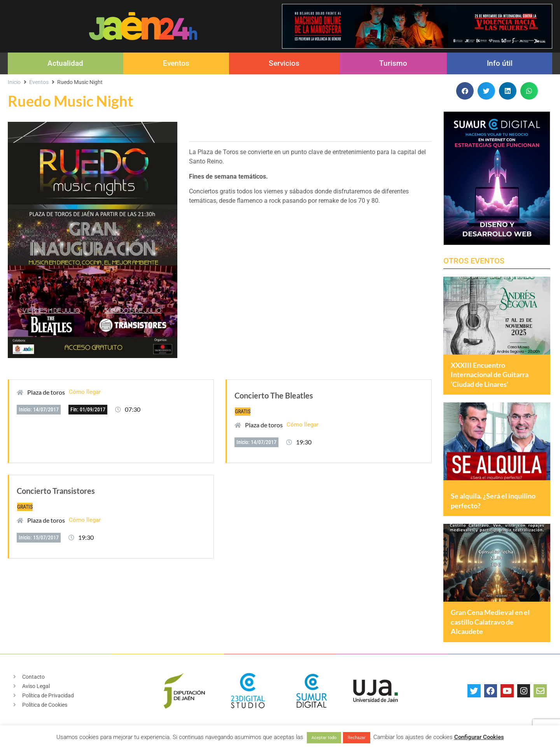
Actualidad (65, 63)
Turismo (393, 63)
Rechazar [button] (357, 738)
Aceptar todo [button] (324, 738)
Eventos (176, 63)
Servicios (284, 63)
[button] (465, 91)
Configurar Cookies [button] (479, 737)
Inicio (14, 82)
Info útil (500, 63)
